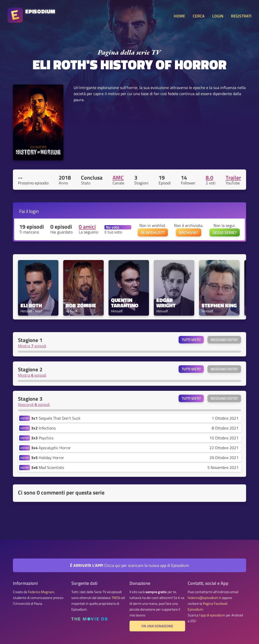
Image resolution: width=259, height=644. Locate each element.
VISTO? (25, 418)
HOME (179, 16)
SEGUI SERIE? (225, 232)
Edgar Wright (166, 303)
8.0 (209, 178)
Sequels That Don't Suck (56, 418)
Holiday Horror (48, 458)
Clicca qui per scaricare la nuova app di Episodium (129, 565)
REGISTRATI (241, 16)
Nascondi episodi (34, 404)
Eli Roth (31, 305)
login (34, 211)
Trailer (233, 178)
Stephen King (219, 305)
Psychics (42, 438)
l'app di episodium (212, 615)
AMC (118, 178)
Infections (43, 428)
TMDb (116, 598)
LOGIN (218, 16)
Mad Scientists (48, 467)
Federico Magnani (41, 592)
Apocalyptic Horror (51, 448)
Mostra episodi (32, 346)
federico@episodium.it (204, 598)
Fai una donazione (157, 626)
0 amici (87, 227)
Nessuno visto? (224, 340)
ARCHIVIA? (189, 232)
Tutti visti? (191, 340)
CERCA (199, 16)
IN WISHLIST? (153, 232)
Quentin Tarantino (125, 303)
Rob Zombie (81, 305)
